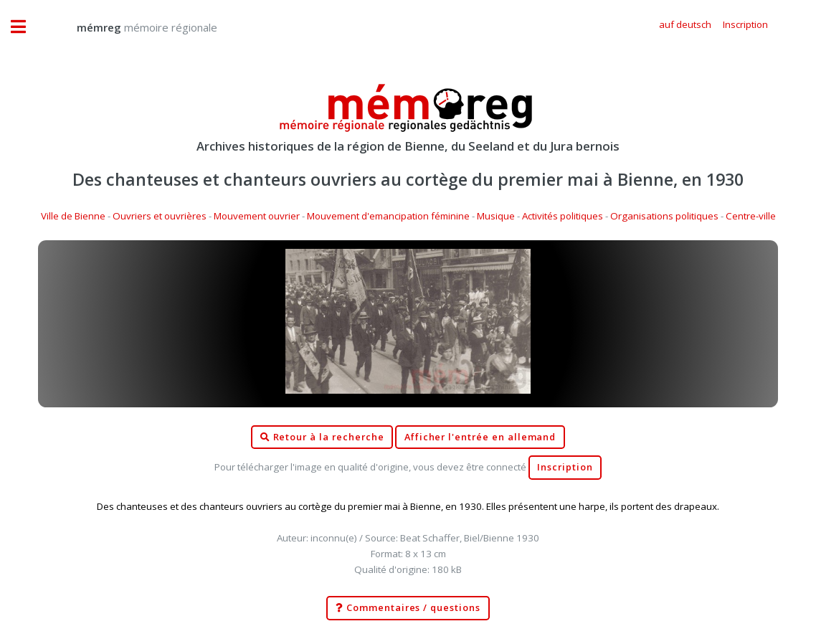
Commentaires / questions (408, 608)
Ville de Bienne (73, 216)
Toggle (26, 27)
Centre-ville (751, 216)
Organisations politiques (664, 216)
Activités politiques (563, 216)
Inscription (565, 467)
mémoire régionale (133, 27)
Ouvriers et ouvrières (160, 216)
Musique (496, 216)
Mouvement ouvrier (257, 216)
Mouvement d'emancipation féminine (388, 216)
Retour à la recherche (322, 437)
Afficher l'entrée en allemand (480, 437)
